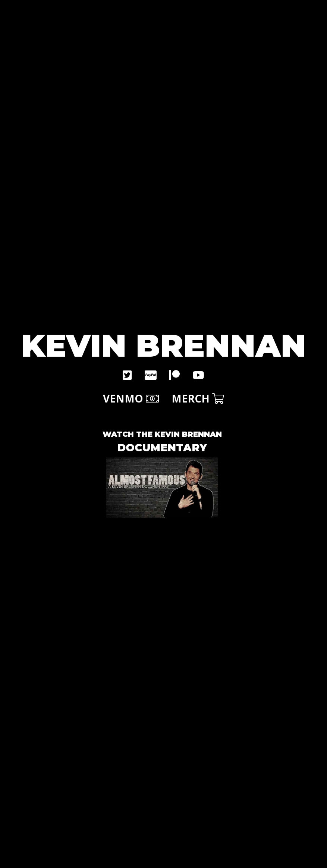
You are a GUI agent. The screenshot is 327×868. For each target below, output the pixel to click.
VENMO (131, 398)
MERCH (198, 398)
